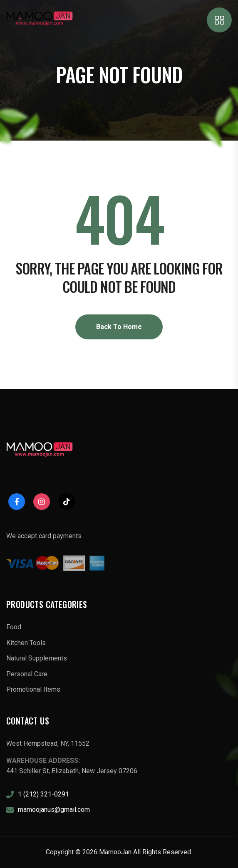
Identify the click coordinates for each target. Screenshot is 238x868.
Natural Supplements (37, 658)
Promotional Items (33, 689)
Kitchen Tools (26, 643)
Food (14, 627)
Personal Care (27, 674)
